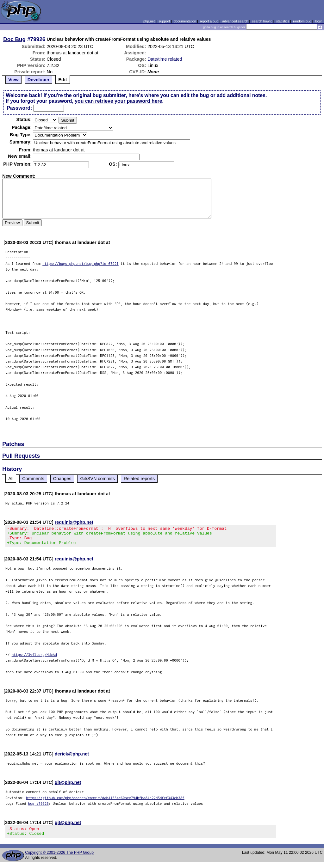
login (319, 21)
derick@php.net (72, 758)
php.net (149, 21)
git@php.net (68, 786)
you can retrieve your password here (118, 101)
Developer (39, 80)
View (13, 80)
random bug (302, 21)
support (164, 21)
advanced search (235, 21)
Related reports (139, 479)
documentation (185, 21)
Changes (62, 479)
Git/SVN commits (97, 479)
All (11, 479)
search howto (262, 21)
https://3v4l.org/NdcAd (34, 658)
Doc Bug (14, 39)
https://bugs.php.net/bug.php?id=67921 (81, 263)
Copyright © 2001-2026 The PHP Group (59, 858)
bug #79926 (38, 807)
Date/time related (165, 59)
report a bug (209, 21)
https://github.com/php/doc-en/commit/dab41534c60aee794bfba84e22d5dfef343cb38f (105, 801)
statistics (283, 21)
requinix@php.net (74, 522)
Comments (33, 479)
